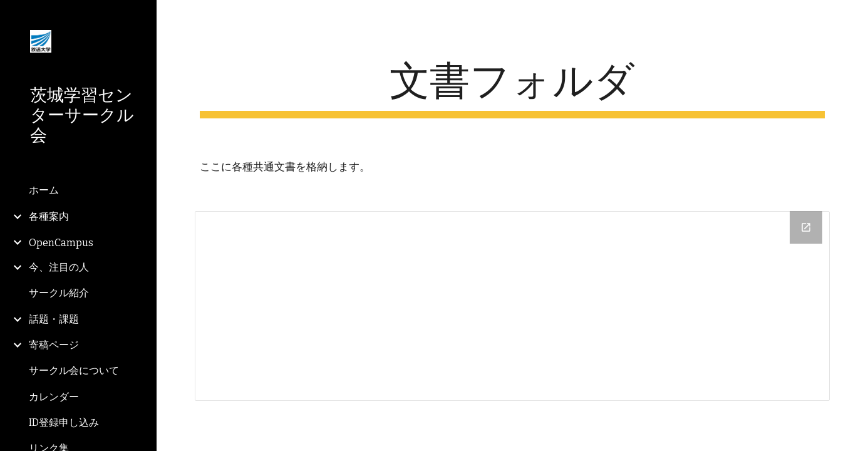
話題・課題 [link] (54, 319)
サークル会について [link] (74, 371)
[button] (853, 18)
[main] (512, 88)
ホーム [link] (44, 190)
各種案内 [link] (49, 216)
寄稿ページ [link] (54, 345)
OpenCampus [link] (61, 243)
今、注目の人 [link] (59, 267)
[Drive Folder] (512, 306)
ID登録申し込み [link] (64, 422)
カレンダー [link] (54, 397)
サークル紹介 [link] (59, 293)
